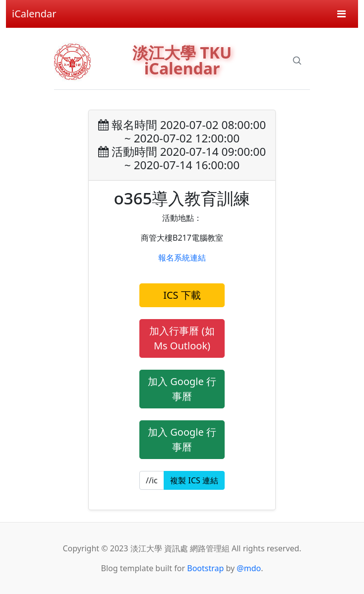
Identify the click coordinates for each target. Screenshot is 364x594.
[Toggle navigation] (341, 14)
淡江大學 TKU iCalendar (182, 60)
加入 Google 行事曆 (182, 389)
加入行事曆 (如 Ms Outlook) (182, 338)
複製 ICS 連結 (194, 480)
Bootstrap (205, 568)
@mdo (249, 568)
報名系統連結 (182, 258)
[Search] (297, 61)
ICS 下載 (182, 295)
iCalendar (34, 14)
